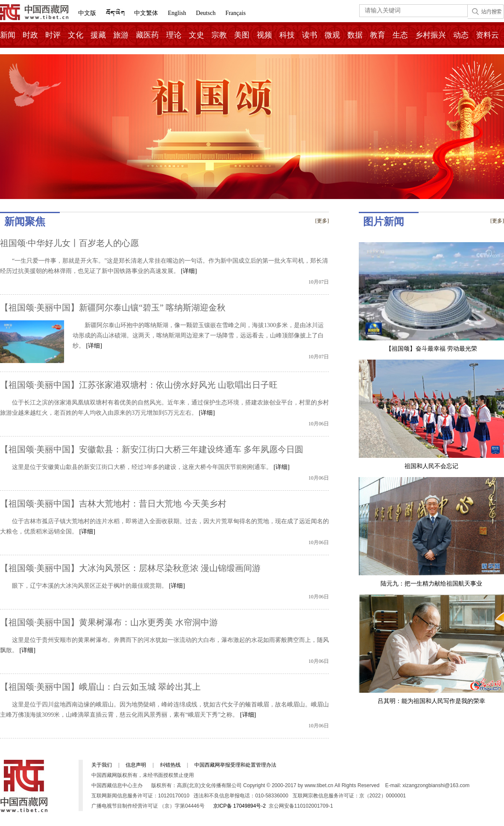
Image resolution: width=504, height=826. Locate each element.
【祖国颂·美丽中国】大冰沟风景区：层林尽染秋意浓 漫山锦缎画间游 (130, 568)
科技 (287, 35)
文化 (76, 35)
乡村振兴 (431, 35)
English (177, 13)
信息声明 (136, 765)
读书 (310, 35)
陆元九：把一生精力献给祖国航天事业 (431, 584)
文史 (196, 35)
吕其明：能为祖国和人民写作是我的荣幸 (431, 701)
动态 (461, 35)
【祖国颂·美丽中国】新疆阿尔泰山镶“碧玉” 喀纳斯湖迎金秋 (113, 308)
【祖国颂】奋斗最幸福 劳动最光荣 (431, 349)
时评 (53, 35)
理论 (174, 35)
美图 (242, 35)
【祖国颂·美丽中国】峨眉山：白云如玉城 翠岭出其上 (100, 687)
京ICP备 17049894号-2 (239, 806)
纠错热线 (170, 765)
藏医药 (147, 35)
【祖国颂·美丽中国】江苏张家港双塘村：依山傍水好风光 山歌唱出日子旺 (139, 385)
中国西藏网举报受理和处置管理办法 (235, 765)
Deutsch (206, 13)
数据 (355, 35)
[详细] (189, 271)
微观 (332, 35)
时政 (30, 35)
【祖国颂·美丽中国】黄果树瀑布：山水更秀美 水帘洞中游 (109, 622)
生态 (400, 35)
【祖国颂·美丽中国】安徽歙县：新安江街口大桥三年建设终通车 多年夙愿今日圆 (152, 449)
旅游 (121, 35)
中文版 (87, 13)
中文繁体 (146, 13)
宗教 (219, 35)
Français (236, 13)
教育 (378, 35)
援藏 (98, 35)
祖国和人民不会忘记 (431, 466)
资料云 (487, 35)
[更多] (322, 221)
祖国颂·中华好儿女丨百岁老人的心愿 (69, 243)
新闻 (8, 35)
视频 (264, 35)
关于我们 (102, 765)
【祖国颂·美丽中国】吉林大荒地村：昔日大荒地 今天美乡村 (113, 504)
